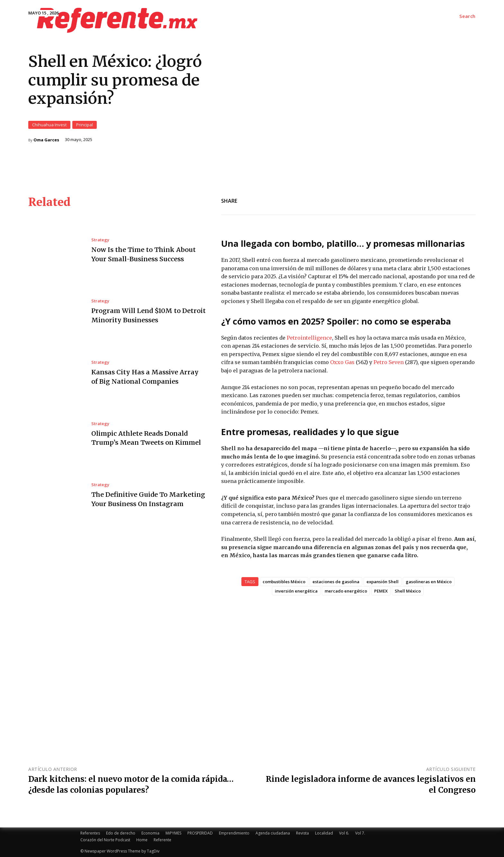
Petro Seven (389, 362)
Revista (302, 833)
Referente (162, 840)
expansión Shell (382, 582)
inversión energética (296, 591)
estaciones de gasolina (336, 582)
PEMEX (381, 591)
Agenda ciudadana (273, 833)
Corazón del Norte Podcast (105, 840)
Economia (150, 833)
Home (142, 840)
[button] (468, 16)
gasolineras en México (429, 582)
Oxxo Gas (342, 362)
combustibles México (284, 582)
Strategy (100, 240)
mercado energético (346, 591)
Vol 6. (344, 833)
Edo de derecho (121, 833)
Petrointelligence (309, 337)
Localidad (324, 833)
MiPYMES (173, 833)
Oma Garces (46, 140)
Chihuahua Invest (49, 125)
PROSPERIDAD (200, 833)
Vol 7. (360, 833)
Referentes (90, 833)
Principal (85, 125)
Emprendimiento (234, 833)
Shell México (408, 591)
